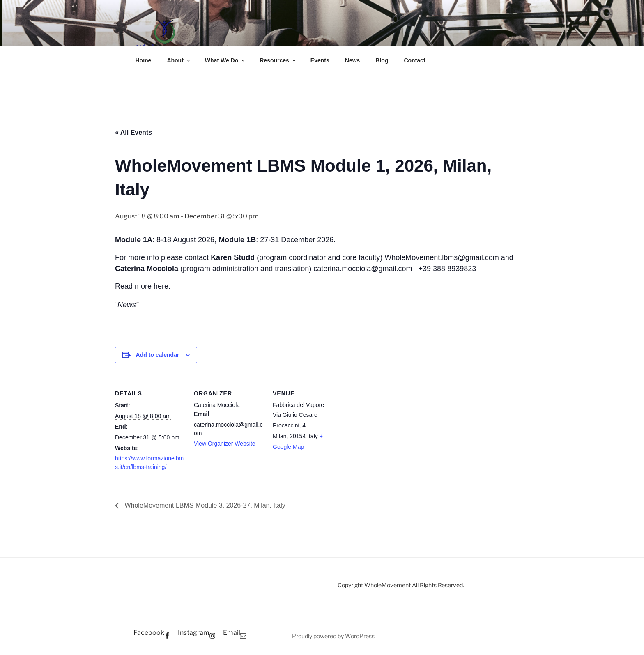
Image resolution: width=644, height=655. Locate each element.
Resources (278, 60)
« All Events (133, 132)
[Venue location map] (395, 433)
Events (320, 60)
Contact (414, 60)
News (353, 60)
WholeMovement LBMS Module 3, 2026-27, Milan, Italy (204, 505)
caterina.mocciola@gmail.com (363, 269)
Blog (382, 60)
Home (144, 60)
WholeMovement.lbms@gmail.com (442, 257)
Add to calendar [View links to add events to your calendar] (158, 355)
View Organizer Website (225, 444)
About (179, 60)
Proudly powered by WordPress (333, 636)
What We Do (225, 60)
